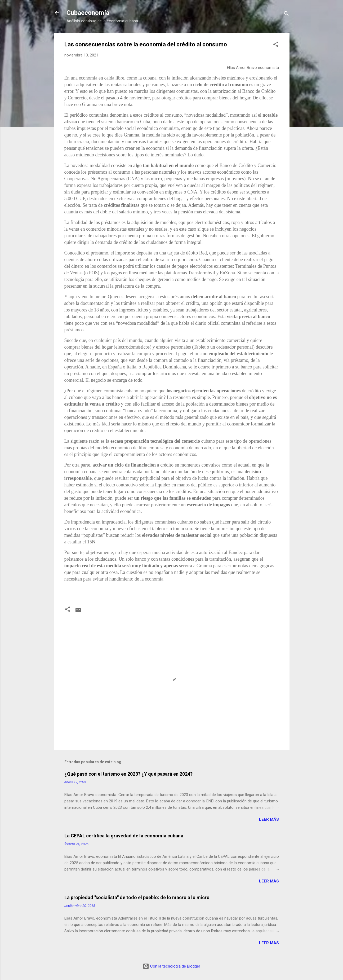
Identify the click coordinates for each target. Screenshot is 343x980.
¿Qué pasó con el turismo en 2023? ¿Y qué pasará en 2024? (128, 774)
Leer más (269, 819)
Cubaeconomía (88, 13)
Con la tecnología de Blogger (171, 966)
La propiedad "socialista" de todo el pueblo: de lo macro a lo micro (137, 897)
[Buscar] (286, 14)
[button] (276, 45)
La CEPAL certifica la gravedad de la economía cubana (124, 836)
